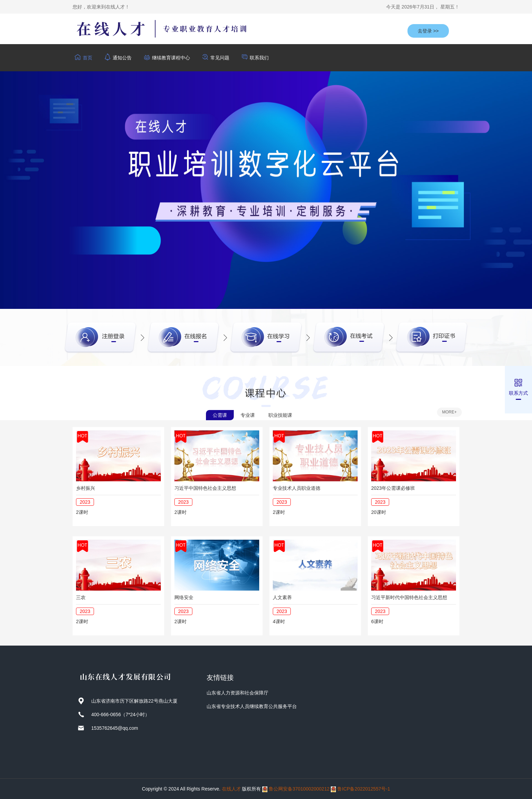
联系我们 (259, 58)
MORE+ (449, 412)
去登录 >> (428, 31)
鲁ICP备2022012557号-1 (364, 789)
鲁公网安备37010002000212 (299, 789)
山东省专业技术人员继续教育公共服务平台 (252, 706)
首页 (88, 58)
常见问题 (220, 58)
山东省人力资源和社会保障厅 (237, 693)
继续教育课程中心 (171, 58)
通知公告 (122, 58)
